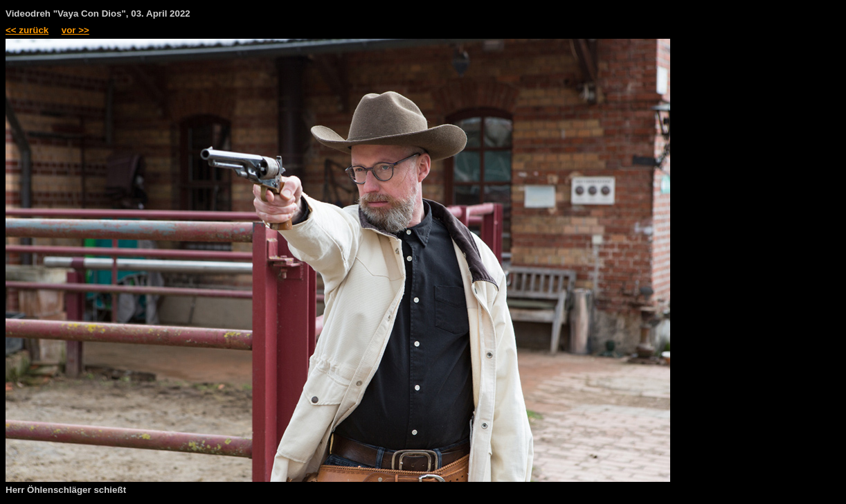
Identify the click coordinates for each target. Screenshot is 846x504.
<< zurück (27, 30)
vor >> (75, 30)
